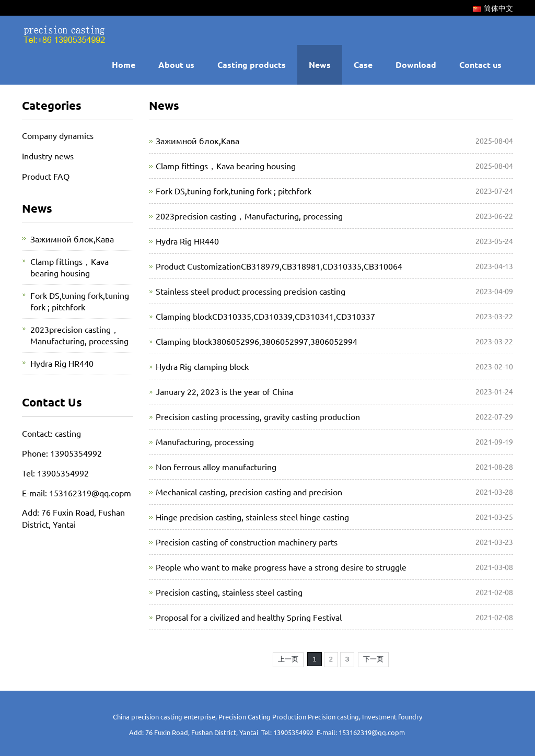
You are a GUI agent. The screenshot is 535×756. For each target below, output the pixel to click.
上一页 (288, 659)
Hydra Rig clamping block (202, 366)
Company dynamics (58, 135)
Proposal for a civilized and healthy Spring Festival (249, 617)
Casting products (252, 65)
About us (176, 65)
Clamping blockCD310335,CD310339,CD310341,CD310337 (265, 316)
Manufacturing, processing (205, 441)
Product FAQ (46, 176)
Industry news (48, 156)
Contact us (480, 65)
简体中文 (493, 8)
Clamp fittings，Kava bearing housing (226, 166)
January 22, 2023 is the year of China (224, 391)
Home (124, 65)
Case (363, 65)
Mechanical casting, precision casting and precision (249, 492)
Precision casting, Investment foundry (365, 717)
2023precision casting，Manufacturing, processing (249, 216)
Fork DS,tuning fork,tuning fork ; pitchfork (234, 191)
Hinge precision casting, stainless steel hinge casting (252, 517)
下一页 (373, 659)
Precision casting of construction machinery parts (247, 542)
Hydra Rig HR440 (187, 241)
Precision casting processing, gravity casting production (258, 416)
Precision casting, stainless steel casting (229, 592)
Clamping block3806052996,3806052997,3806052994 (257, 341)
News (320, 65)
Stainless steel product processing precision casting (251, 291)
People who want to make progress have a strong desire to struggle (281, 567)
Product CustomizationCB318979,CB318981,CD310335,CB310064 (279, 266)
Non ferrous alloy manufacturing (216, 467)
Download (416, 65)
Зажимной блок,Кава (197, 141)
